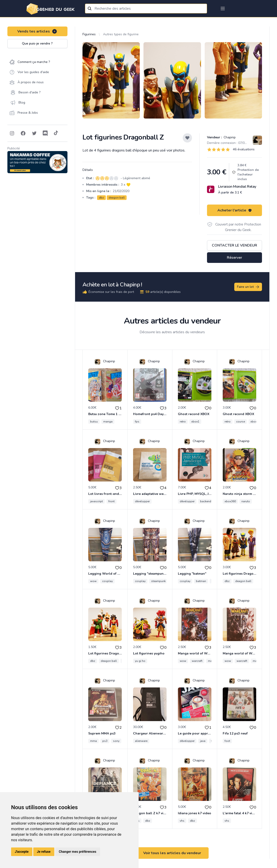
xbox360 (230, 501)
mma (93, 741)
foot (227, 741)
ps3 (105, 741)
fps (137, 422)
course (240, 422)
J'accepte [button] (22, 852)
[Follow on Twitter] (34, 133)
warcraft (197, 661)
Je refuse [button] (44, 852)
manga (108, 422)
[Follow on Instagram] (12, 133)
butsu (94, 422)
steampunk (158, 581)
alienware (141, 741)
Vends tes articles (37, 31)
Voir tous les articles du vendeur (172, 853)
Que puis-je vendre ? (37, 43)
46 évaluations (244, 149)
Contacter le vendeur (234, 245)
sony (116, 741)
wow (93, 581)
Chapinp (229, 137)
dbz (101, 198)
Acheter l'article (235, 210)
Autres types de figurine (121, 34)
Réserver (234, 258)
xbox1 (195, 422)
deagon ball (117, 198)
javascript (96, 501)
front (111, 501)
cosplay (107, 581)
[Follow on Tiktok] (56, 133)
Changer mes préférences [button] (78, 852)
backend (206, 501)
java (203, 741)
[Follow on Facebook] (23, 133)
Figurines (89, 34)
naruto (246, 501)
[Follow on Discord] (45, 133)
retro (183, 422)
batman (201, 581)
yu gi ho (140, 661)
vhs (182, 821)
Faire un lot (248, 287)
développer (142, 501)
